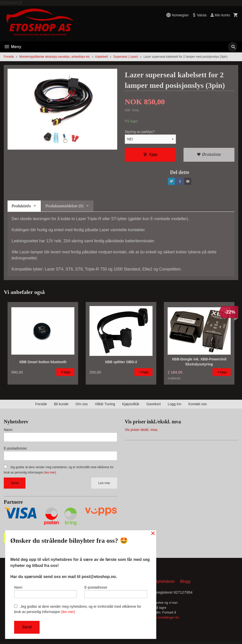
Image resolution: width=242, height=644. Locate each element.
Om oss (82, 405)
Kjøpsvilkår (131, 405)
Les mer (104, 484)
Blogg (185, 584)
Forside (9, 57)
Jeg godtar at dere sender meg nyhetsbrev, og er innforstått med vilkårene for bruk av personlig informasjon (78, 609)
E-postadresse (116, 591)
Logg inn (175, 405)
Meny (12, 47)
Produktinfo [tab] (21, 207)
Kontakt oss (198, 405)
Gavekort (154, 405)
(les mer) (50, 474)
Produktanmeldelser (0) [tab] (64, 207)
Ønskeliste (209, 155)
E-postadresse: (16, 450)
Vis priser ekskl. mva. (141, 431)
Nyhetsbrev (165, 584)
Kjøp (150, 155)
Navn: (8, 431)
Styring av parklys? (140, 132)
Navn (46, 591)
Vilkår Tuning (105, 405)
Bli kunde (61, 405)
